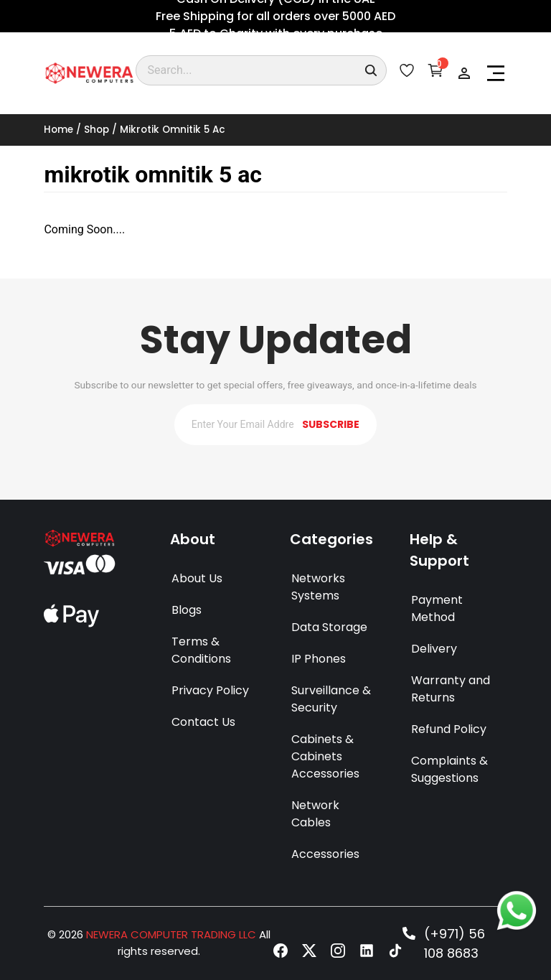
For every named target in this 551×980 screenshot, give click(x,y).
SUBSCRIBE (331, 424)
